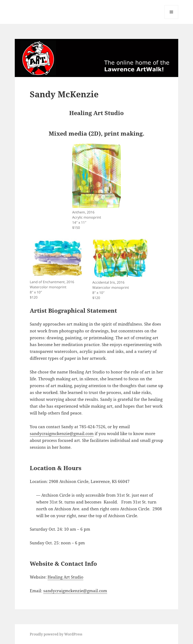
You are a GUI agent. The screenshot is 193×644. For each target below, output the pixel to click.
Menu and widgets (171, 19)
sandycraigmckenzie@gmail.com (62, 434)
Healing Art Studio (65, 577)
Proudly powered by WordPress (56, 634)
